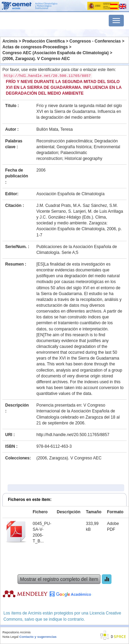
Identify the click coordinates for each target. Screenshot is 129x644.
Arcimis (10, 41)
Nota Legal (10, 637)
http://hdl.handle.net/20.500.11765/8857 (73, 435)
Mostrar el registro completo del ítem (59, 579)
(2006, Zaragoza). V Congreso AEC (36, 59)
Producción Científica (44, 41)
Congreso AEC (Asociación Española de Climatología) (56, 53)
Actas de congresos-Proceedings (35, 47)
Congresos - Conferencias (95, 41)
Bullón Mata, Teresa (55, 129)
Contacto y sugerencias (38, 637)
